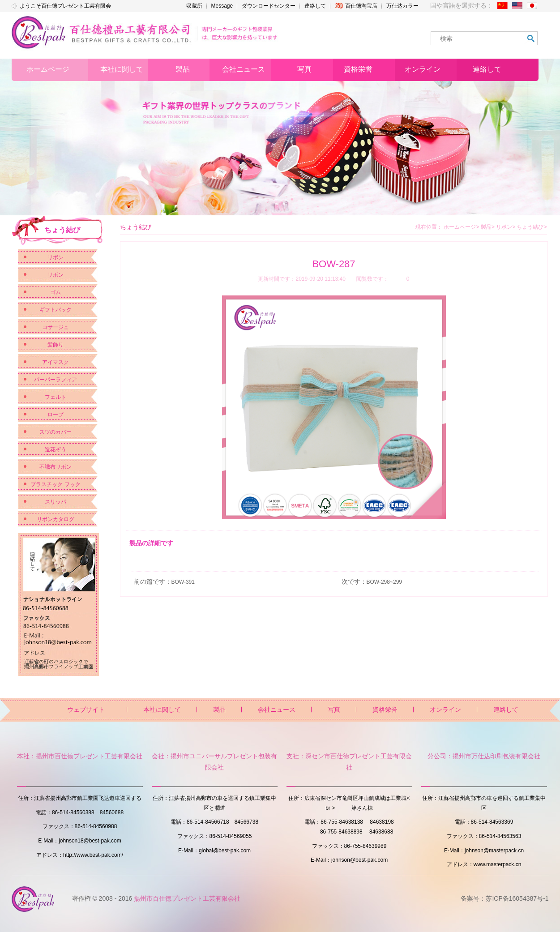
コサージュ (56, 327)
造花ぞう (56, 449)
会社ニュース (277, 710)
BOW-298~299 (385, 582)
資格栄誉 (385, 710)
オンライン (445, 710)
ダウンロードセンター (269, 6)
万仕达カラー (402, 6)
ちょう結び (532, 227)
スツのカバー (56, 432)
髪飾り (56, 345)
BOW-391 (183, 582)
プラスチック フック (55, 484)
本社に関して (162, 710)
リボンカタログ (56, 519)
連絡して (315, 6)
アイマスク (56, 362)
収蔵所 (194, 6)
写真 (334, 710)
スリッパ (56, 502)
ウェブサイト (86, 710)
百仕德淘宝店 (356, 6)
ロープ (56, 415)
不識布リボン (56, 467)
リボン (56, 257)
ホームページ (460, 227)
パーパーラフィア (56, 380)
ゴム (56, 292)
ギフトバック (56, 310)
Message (222, 6)
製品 (488, 227)
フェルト (56, 397)
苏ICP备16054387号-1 (517, 898)
